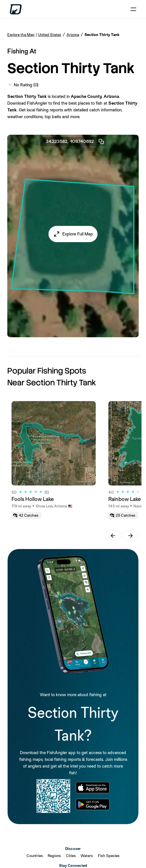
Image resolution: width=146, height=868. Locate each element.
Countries (35, 856)
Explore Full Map (78, 234)
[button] (73, 234)
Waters (87, 856)
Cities (71, 856)
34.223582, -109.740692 (75, 141)
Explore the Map (21, 35)
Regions (54, 856)
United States (50, 35)
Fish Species (109, 856)
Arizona (73, 35)
